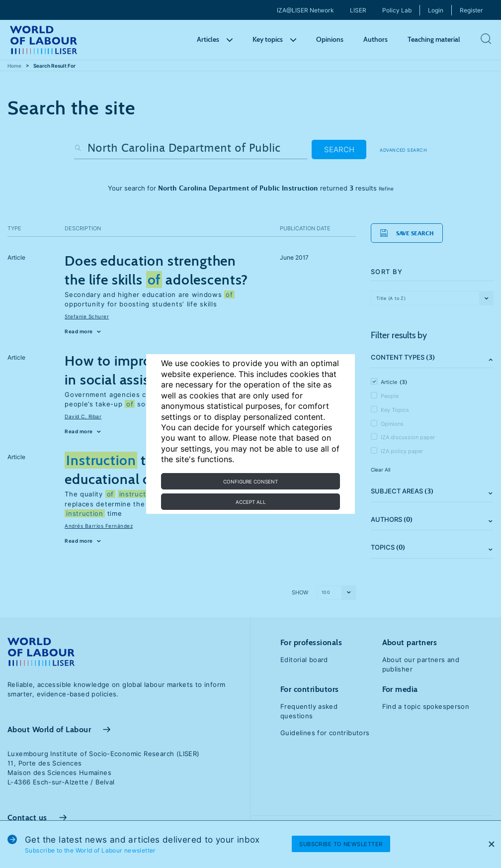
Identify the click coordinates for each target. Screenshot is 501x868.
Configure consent (250, 482)
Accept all (251, 502)
